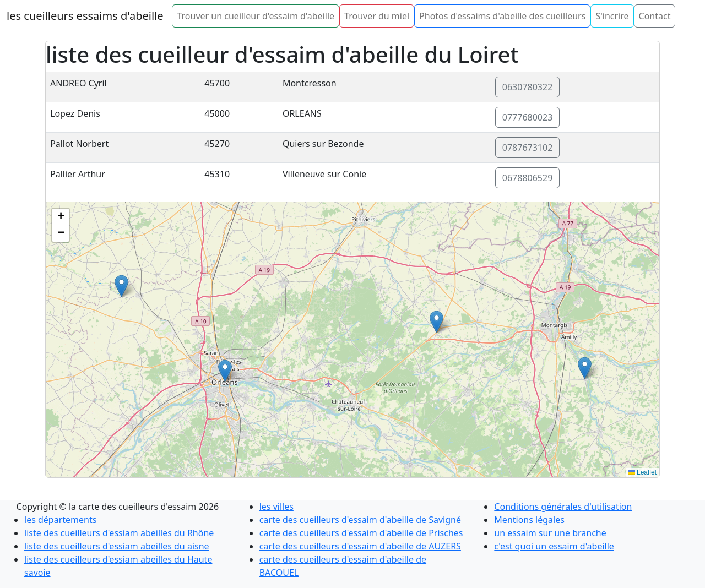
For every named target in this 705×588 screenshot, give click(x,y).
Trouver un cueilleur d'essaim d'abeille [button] (256, 16)
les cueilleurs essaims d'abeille (85, 16)
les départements (60, 520)
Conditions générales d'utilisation (563, 507)
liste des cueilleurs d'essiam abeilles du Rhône (119, 533)
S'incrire (612, 16)
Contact (655, 16)
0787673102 (528, 148)
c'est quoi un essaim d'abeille (554, 546)
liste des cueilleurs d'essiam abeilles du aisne (117, 546)
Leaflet (642, 472)
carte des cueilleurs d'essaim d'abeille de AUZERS (360, 546)
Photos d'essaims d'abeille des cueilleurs (502, 16)
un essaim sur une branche (550, 533)
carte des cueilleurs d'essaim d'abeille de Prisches (361, 533)
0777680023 (528, 117)
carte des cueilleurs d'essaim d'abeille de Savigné (360, 520)
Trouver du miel (377, 16)
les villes (276, 507)
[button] (585, 368)
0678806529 (528, 178)
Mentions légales (529, 520)
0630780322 (528, 87)
